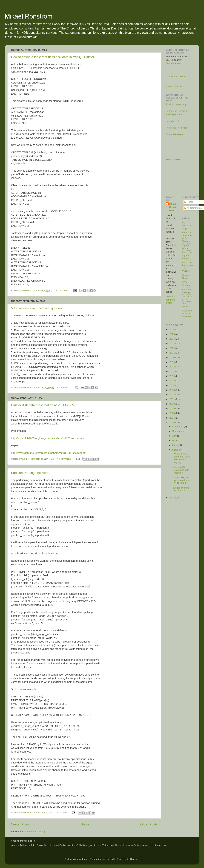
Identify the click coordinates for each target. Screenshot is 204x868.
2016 (172, 376)
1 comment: (62, 812)
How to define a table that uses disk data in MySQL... (181, 458)
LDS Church (186, 284)
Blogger (134, 859)
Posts (189, 202)
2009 (172, 408)
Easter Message (174, 134)
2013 (172, 390)
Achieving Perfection (177, 128)
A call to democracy (176, 104)
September (179, 431)
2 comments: (64, 387)
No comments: (65, 459)
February (177, 450)
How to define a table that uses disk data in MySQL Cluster (53, 57)
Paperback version (176, 77)
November (178, 426)
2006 (172, 422)
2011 (172, 399)
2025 (172, 334)
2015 (172, 381)
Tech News (185, 305)
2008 (172, 413)
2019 (172, 362)
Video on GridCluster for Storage (187, 237)
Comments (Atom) (35, 832)
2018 (172, 367)
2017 (172, 371)
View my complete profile (171, 300)
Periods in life (173, 121)
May (175, 440)
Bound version (173, 63)
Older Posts (149, 824)
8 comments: (63, 290)
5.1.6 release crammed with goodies (37, 308)
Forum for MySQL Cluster (187, 255)
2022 (172, 348)
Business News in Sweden (187, 313)
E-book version (174, 87)
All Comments (193, 208)
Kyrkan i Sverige (186, 291)
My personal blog (187, 226)
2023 (172, 344)
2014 (172, 385)
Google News (186, 277)
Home (85, 824)
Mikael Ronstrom (29, 16)
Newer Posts (20, 824)
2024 (172, 339)
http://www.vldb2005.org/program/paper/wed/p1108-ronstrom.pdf (49, 453)
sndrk (113, 859)
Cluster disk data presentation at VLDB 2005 (43, 405)
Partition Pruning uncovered (31, 473)
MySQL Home (186, 247)
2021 (172, 353)
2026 (172, 330)
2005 (172, 498)
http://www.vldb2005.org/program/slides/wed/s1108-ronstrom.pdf (49, 438)
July (175, 436)
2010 (172, 404)
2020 (172, 357)
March (176, 445)
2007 (172, 418)
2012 (172, 395)
